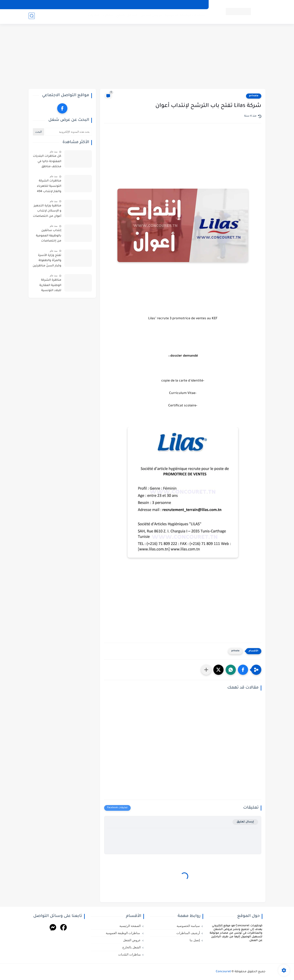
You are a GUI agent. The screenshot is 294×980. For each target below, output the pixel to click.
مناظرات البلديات (100, 16)
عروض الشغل (150, 16)
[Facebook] (63, 928)
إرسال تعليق (245, 822)
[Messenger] (53, 928)
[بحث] (32, 17)
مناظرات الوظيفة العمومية (184, 16)
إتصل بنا (144, 4)
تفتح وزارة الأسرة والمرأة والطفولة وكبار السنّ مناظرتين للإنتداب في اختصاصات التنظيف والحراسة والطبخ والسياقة (47, 261)
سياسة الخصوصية (193, 4)
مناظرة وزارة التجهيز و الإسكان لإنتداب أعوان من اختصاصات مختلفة (47, 212)
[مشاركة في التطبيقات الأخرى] (206, 670)
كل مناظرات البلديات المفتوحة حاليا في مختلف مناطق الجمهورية (47, 162)
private (254, 96)
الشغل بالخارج (126, 16)
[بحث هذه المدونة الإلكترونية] (68, 132)
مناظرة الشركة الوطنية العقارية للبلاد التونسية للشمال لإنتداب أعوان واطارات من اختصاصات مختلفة (48, 286)
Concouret (223, 972)
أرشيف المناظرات (165, 4)
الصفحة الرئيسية (130, 926)
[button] (243, 670)
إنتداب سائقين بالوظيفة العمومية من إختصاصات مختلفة (49, 237)
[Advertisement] (147, 57)
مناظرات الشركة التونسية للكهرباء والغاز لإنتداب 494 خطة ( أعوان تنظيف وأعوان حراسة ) (48, 187)
